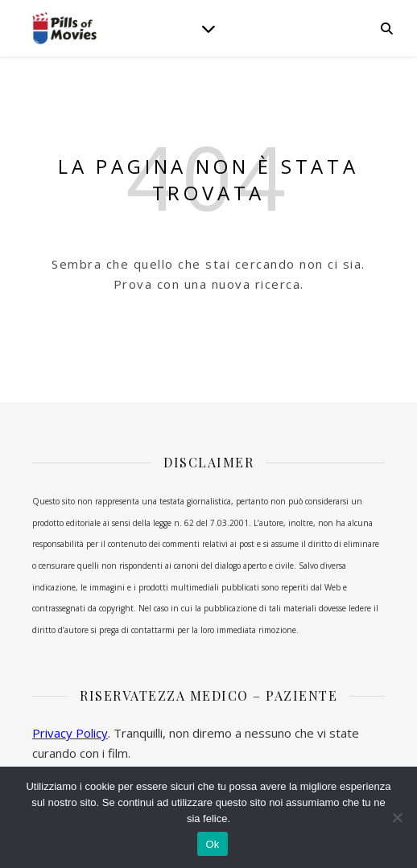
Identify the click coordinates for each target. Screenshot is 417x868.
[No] (397, 817)
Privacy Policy (70, 733)
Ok (212, 844)
